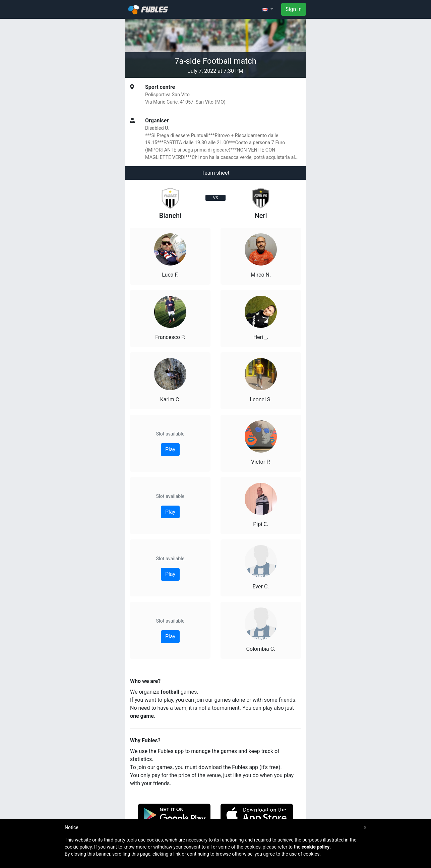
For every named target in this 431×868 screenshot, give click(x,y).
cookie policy (316, 847)
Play (170, 449)
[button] (268, 9)
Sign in (294, 9)
